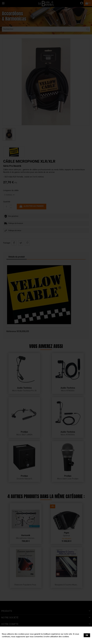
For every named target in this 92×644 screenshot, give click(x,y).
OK (87, 635)
